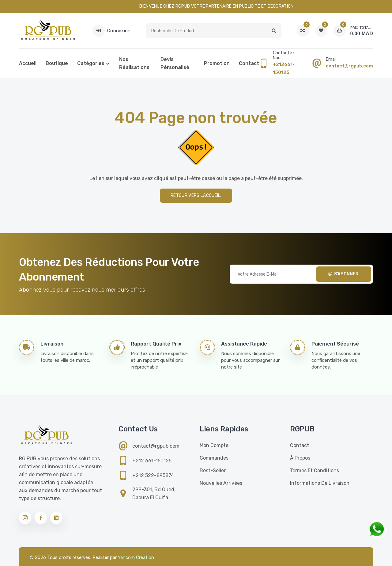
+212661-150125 (284, 68)
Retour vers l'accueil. (196, 195)
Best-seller (213, 470)
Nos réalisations (134, 63)
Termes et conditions (315, 470)
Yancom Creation (136, 557)
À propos (300, 458)
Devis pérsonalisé (175, 63)
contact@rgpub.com (349, 66)
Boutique (57, 63)
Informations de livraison (320, 483)
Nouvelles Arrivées (221, 483)
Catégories (91, 63)
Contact (249, 63)
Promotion (217, 63)
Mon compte (214, 445)
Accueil (28, 63)
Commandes (214, 458)
